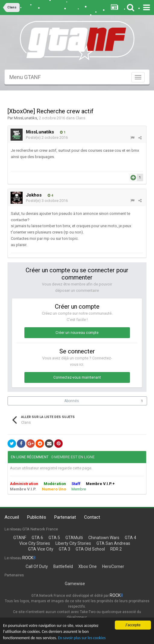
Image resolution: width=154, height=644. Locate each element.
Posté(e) (47, 137)
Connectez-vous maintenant (77, 377)
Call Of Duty (37, 566)
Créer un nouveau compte (77, 333)
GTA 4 (130, 538)
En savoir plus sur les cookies (82, 638)
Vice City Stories (35, 543)
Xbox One (88, 566)
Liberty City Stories (73, 543)
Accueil (12, 517)
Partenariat (65, 517)
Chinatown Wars (104, 538)
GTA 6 (37, 538)
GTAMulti (74, 538)
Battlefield (63, 566)
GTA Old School (90, 549)
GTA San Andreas (113, 543)
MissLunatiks (25, 118)
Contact (92, 517)
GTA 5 (54, 538)
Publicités (37, 517)
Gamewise (75, 584)
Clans (80, 118)
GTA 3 (64, 549)
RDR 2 (116, 549)
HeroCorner (113, 566)
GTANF (20, 538)
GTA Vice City (41, 549)
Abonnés (72, 401)
